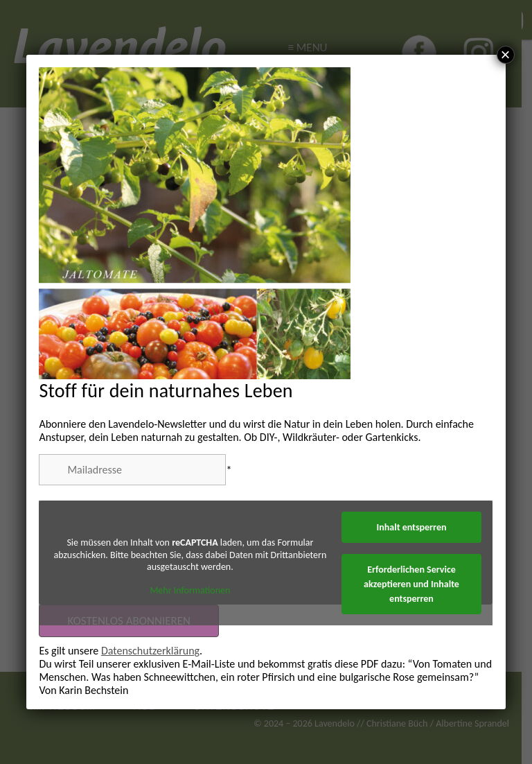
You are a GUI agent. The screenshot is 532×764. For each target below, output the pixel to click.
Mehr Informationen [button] (190, 590)
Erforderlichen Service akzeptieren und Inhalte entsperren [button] (412, 584)
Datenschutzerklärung (150, 651)
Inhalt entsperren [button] (412, 527)
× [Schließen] (506, 55)
